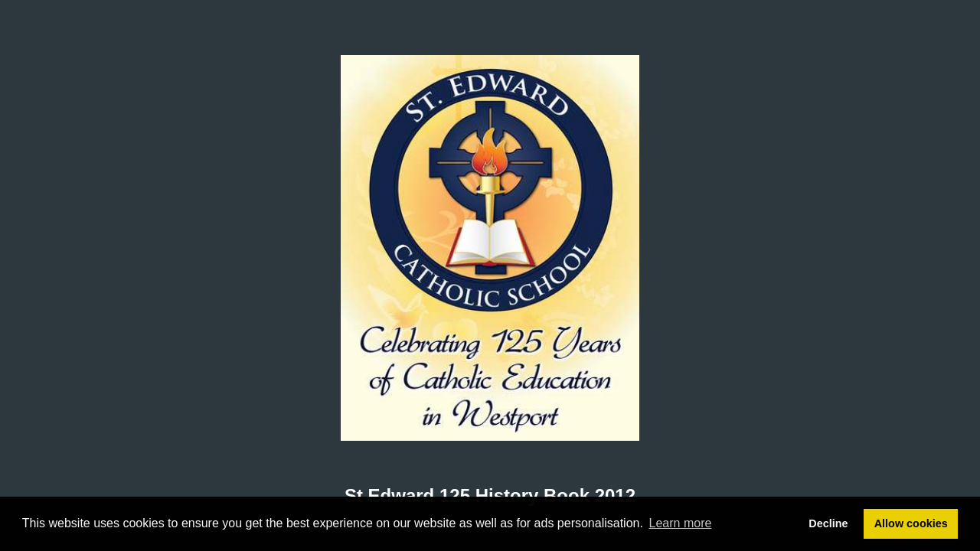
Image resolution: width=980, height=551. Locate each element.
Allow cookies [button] (911, 523)
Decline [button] (828, 523)
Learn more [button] (681, 523)
